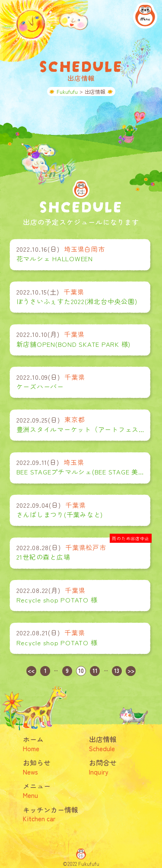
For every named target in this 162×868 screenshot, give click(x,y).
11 (95, 671)
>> (131, 671)
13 (117, 671)
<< (31, 671)
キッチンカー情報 (52, 814)
